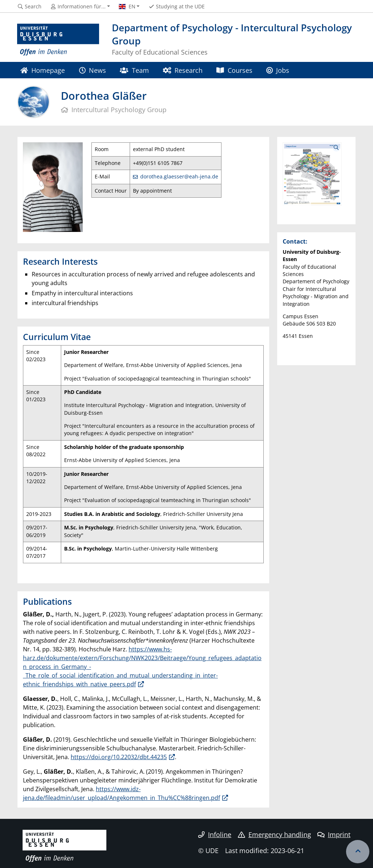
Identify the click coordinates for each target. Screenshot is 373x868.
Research (183, 70)
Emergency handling (274, 835)
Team (134, 70)
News (93, 70)
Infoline (215, 835)
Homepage (43, 70)
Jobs (278, 70)
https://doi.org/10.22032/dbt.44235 (119, 757)
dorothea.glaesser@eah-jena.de (179, 176)
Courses (234, 70)
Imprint (334, 835)
